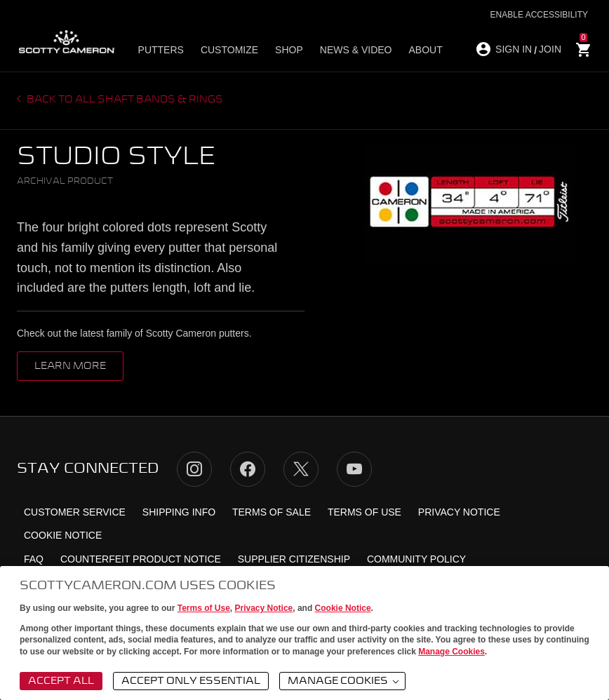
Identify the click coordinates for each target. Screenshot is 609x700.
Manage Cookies (451, 652)
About (425, 50)
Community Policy (416, 559)
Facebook (248, 469)
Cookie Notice (343, 608)
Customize (229, 50)
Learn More (70, 366)
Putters (161, 50)
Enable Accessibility (539, 15)
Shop (289, 50)
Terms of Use (204, 608)
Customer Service (75, 512)
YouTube (354, 469)
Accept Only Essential (191, 681)
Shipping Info (179, 512)
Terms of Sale (272, 512)
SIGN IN (514, 49)
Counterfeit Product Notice (141, 559)
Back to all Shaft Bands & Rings (124, 100)
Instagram (194, 469)
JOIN (550, 49)
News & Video (356, 50)
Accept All (61, 681)
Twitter (301, 469)
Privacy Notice (264, 608)
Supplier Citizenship (294, 559)
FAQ (34, 559)
